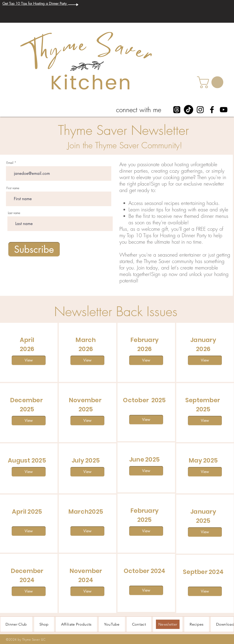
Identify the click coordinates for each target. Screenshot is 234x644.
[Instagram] (200, 110)
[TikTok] (189, 110)
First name (13, 188)
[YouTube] (224, 110)
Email (10, 163)
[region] (29, 352)
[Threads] (177, 110)
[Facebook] (212, 110)
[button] (212, 82)
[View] (29, 360)
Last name (14, 213)
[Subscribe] (34, 249)
